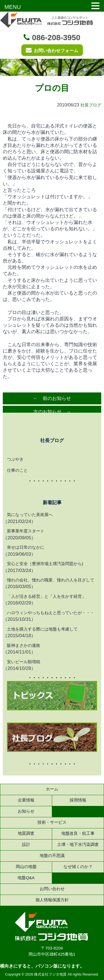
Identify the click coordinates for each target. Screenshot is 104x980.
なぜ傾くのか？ (78, 867)
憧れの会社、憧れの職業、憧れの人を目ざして (51, 580)
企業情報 (26, 800)
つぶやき (15, 459)
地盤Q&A (26, 878)
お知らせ (26, 811)
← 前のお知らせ (52, 398)
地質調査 (26, 833)
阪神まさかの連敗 (24, 645)
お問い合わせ (52, 889)
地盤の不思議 (52, 855)
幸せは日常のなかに (26, 547)
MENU (13, 7)
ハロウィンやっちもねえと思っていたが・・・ (51, 613)
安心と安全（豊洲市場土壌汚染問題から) (45, 564)
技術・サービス (52, 822)
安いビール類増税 (24, 662)
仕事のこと (17, 470)
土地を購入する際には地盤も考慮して (42, 629)
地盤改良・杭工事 (78, 833)
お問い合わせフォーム (52, 50)
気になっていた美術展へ (30, 515)
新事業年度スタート (26, 531)
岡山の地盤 (26, 867)
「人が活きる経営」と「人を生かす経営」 (46, 596)
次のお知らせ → (52, 412)
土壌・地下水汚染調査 (78, 844)
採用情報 (78, 800)
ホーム (52, 789)
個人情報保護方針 (52, 900)
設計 (26, 844)
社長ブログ (91, 105)
